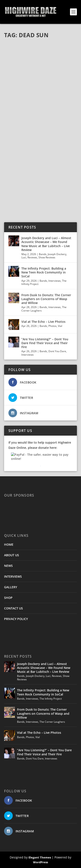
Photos (52, 326)
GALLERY (11, 587)
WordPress (40, 862)
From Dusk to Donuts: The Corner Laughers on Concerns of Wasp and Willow (46, 299)
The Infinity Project (51, 699)
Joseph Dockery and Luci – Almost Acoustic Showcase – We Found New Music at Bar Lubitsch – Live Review (46, 244)
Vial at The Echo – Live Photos (43, 322)
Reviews (32, 257)
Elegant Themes (40, 857)
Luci (24, 257)
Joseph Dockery (57, 254)
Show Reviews (47, 257)
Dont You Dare (57, 351)
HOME (9, 544)
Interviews (55, 281)
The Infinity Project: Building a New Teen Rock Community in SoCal (44, 272)
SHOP (8, 598)
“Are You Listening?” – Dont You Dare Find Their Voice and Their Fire (45, 343)
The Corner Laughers (52, 722)
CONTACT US (13, 608)
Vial (60, 326)
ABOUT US (12, 555)
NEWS (8, 566)
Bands (43, 254)
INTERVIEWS (13, 576)
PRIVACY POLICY (16, 619)
